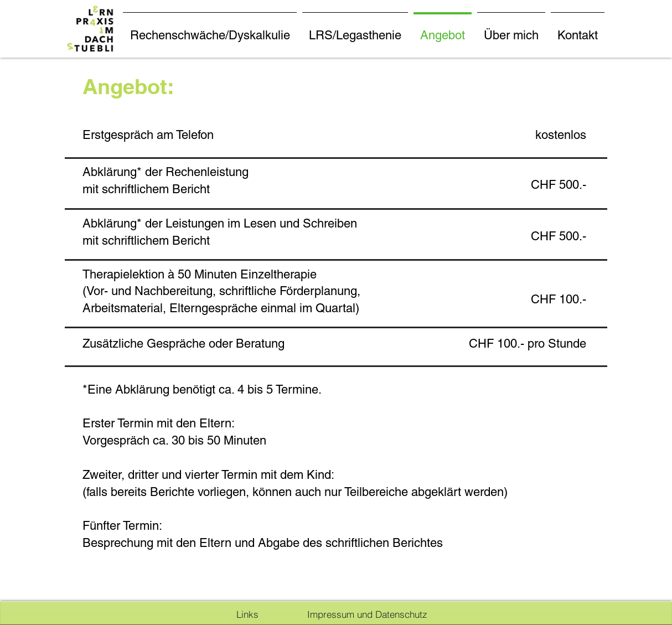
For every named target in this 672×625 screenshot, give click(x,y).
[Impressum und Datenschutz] (367, 614)
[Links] (247, 614)
